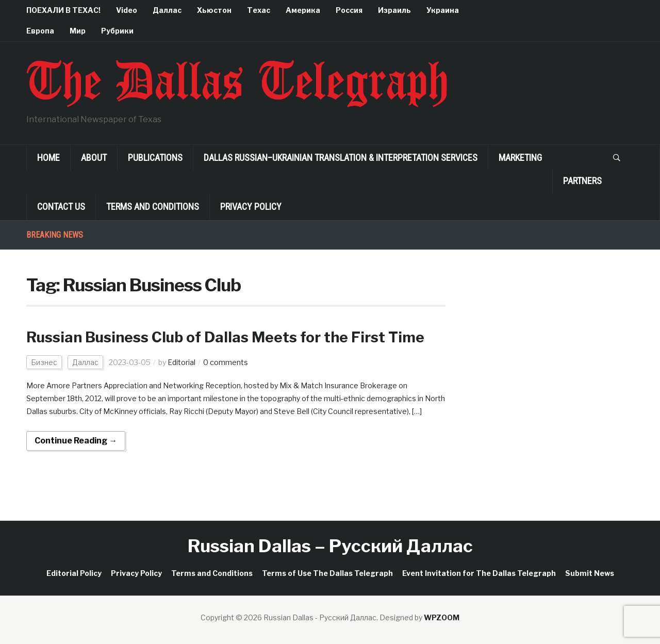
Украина (443, 10)
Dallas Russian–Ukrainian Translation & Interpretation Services (341, 158)
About (94, 158)
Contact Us (61, 207)
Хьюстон (214, 10)
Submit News (590, 573)
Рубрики (117, 31)
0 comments (226, 362)
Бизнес (44, 362)
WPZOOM (442, 617)
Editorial (181, 362)
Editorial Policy (74, 573)
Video (127, 10)
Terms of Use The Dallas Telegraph (327, 573)
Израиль (394, 10)
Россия (349, 10)
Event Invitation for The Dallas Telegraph (479, 573)
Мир (78, 31)
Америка (303, 10)
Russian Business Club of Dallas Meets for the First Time (225, 337)
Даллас (167, 10)
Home (48, 158)
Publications (155, 158)
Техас (259, 10)
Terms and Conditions (153, 207)
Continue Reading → (76, 441)
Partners (582, 181)
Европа (40, 31)
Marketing (520, 158)
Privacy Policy (251, 207)
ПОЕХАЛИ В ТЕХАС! (63, 10)
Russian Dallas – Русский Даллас (330, 546)
